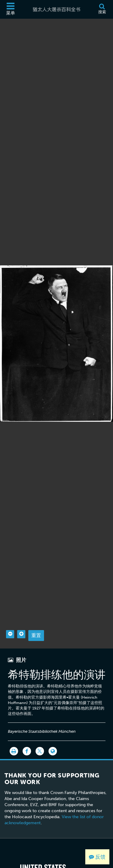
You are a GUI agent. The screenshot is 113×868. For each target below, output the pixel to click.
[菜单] (11, 9)
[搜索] (102, 9)
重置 (36, 626)
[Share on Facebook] (27, 742)
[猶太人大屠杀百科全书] (56, 9)
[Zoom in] (21, 625)
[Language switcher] (53, 742)
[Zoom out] (10, 625)
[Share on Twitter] (40, 742)
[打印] (14, 742)
